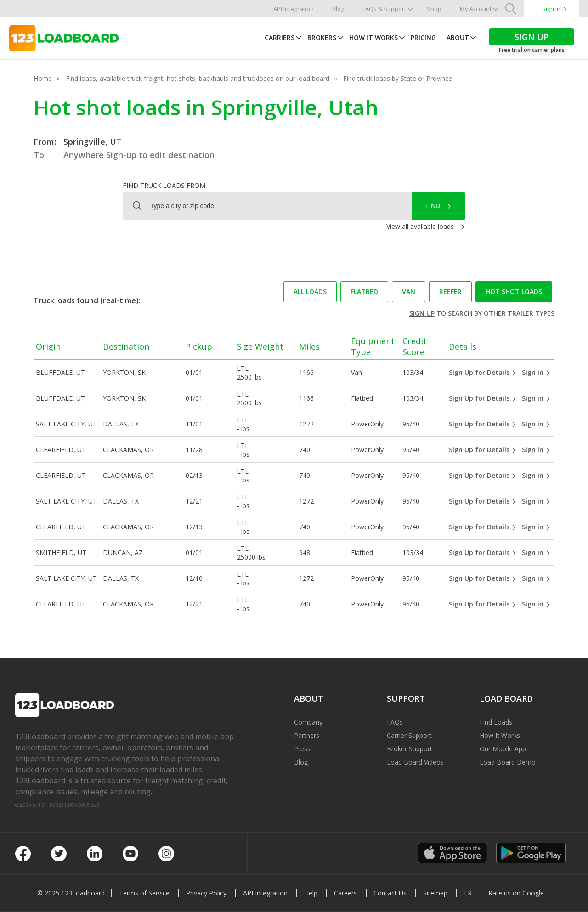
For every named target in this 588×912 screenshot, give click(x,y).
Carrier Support (409, 735)
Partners (307, 735)
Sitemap (435, 893)
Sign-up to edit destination (160, 155)
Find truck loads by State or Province (398, 78)
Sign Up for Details (483, 372)
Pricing (423, 37)
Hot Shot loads (514, 292)
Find (433, 206)
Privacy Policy (206, 893)
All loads (310, 292)
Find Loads (496, 722)
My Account (476, 9)
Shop (434, 9)
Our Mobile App (503, 749)
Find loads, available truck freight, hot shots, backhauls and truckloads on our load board (198, 78)
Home (43, 78)
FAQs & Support (384, 9)
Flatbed (364, 292)
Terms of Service (144, 893)
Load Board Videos (415, 762)
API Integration (294, 9)
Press (302, 749)
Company (308, 722)
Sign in (551, 9)
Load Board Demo (508, 762)
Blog (338, 9)
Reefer (450, 292)
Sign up (422, 313)
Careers (345, 893)
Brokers (322, 37)
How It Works (373, 37)
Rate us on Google (516, 893)
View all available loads (420, 226)
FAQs (395, 722)
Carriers (280, 37)
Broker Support (410, 749)
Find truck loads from (164, 185)
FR (468, 893)
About (458, 37)
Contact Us (390, 893)
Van (409, 292)
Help (311, 893)
